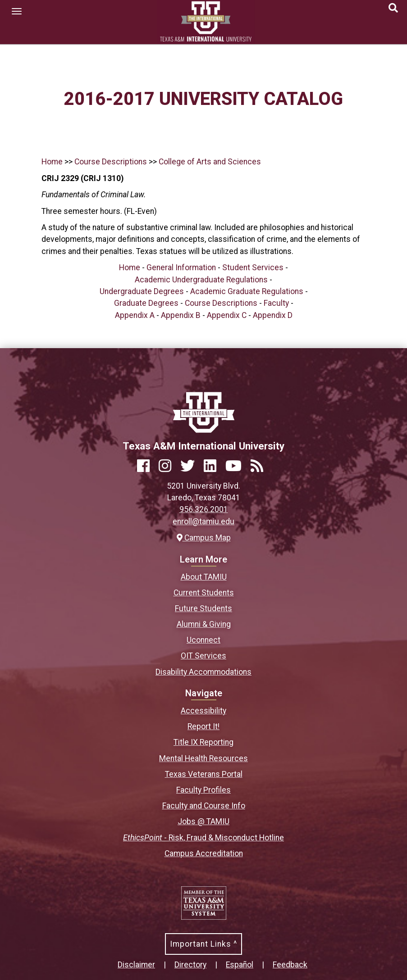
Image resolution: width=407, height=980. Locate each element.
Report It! (203, 726)
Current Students (204, 593)
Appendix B (181, 315)
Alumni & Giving (204, 624)
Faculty (276, 303)
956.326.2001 (204, 509)
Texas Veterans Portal (204, 774)
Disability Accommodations (203, 672)
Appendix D (273, 315)
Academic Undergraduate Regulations (201, 280)
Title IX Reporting (203, 742)
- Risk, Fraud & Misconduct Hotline (203, 838)
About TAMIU (204, 577)
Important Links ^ (203, 944)
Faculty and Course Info (204, 806)
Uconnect (203, 640)
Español (240, 965)
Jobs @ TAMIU (203, 821)
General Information (181, 268)
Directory (190, 965)
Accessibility (203, 711)
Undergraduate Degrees (142, 291)
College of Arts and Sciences (210, 162)
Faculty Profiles (203, 790)
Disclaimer (136, 965)
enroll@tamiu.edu (203, 522)
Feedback (290, 965)
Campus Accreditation (204, 853)
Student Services (253, 268)
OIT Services (203, 656)
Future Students (203, 608)
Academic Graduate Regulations (247, 291)
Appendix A (135, 315)
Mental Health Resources (203, 758)
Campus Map (204, 538)
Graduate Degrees (146, 303)
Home (52, 162)
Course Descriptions (111, 162)
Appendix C (227, 315)
